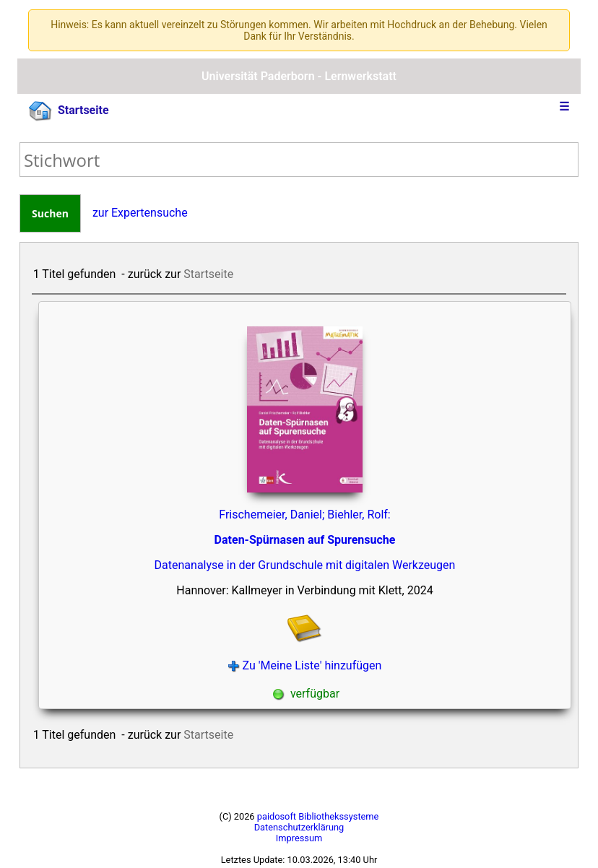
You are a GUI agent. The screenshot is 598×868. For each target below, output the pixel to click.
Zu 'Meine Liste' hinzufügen (305, 665)
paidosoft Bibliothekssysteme (318, 816)
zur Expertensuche (140, 213)
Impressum (299, 838)
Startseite (69, 111)
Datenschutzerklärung (299, 827)
